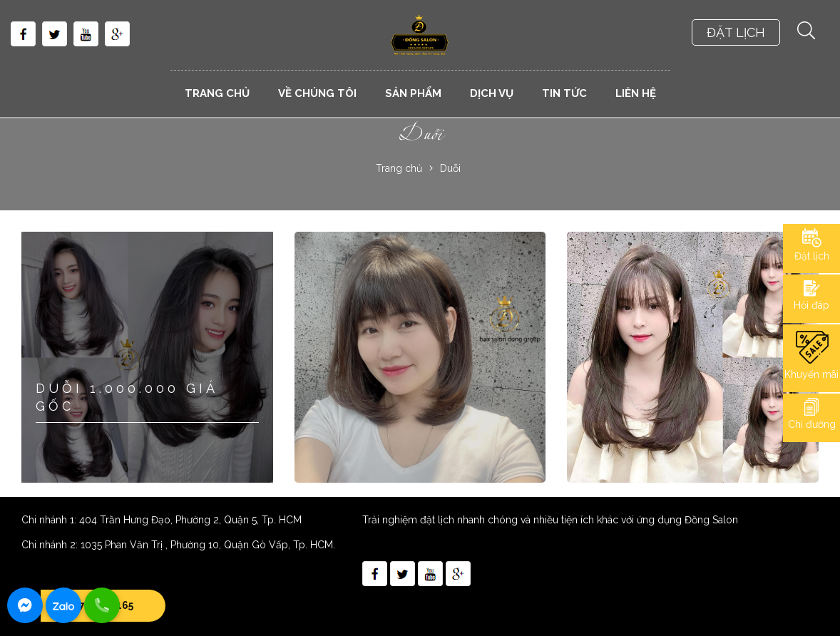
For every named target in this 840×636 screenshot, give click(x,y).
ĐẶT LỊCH (736, 32)
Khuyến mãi (811, 374)
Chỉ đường (812, 424)
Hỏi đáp (811, 305)
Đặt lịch (812, 256)
